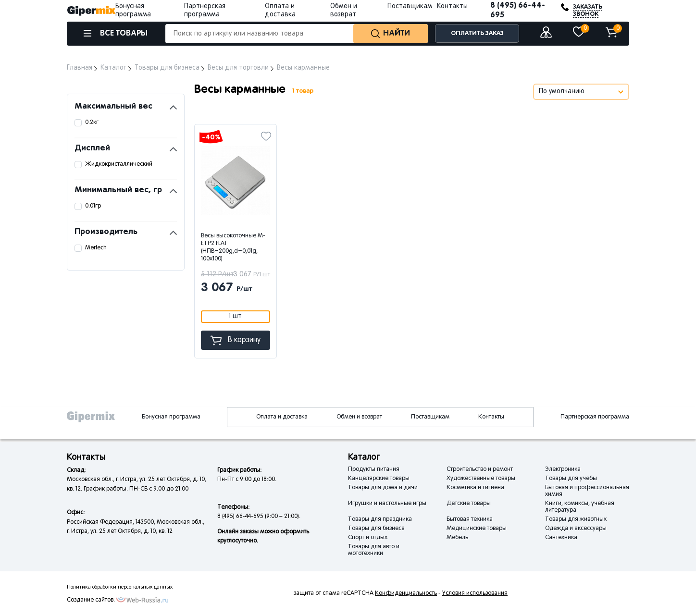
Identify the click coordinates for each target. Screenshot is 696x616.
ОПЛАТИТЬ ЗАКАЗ (477, 33)
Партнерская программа (595, 417)
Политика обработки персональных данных (120, 587)
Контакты (452, 6)
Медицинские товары (477, 529)
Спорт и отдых (368, 538)
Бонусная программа (171, 417)
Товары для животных (576, 519)
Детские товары (469, 504)
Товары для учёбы (571, 479)
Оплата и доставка (282, 417)
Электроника (563, 469)
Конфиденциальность (406, 593)
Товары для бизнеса (376, 529)
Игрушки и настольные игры (387, 504)
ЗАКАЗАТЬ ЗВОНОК (588, 11)
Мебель (457, 538)
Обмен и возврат (359, 417)
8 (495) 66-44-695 (518, 10)
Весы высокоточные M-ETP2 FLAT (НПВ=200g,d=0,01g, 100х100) (233, 247)
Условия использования (475, 593)
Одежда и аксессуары (576, 529)
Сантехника (561, 538)
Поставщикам (410, 6)
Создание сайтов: (91, 600)
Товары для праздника (380, 519)
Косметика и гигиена (475, 488)
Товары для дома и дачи (383, 488)
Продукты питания (374, 469)
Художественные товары (481, 479)
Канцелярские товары (379, 479)
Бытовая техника (470, 519)
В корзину (236, 340)
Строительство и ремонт (480, 469)
